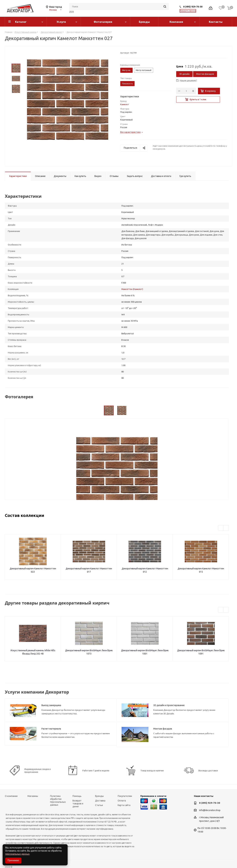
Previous (221, 528)
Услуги (61, 22)
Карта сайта (124, 805)
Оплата (122, 801)
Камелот (125, 104)
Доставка (100, 801)
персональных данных (17, 854)
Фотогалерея (103, 22)
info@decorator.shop (210, 810)
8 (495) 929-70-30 (193, 7)
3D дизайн (184, 74)
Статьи (99, 805)
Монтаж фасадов (205, 74)
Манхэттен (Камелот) (132, 289)
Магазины (33, 796)
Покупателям (125, 796)
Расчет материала (51, 729)
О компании (11, 796)
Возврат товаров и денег (78, 804)
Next (226, 528)
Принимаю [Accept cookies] (13, 860)
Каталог (21, 22)
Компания (176, 22)
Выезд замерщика (51, 705)
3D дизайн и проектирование (169, 705)
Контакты (216, 22)
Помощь (77, 796)
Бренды (144, 22)
